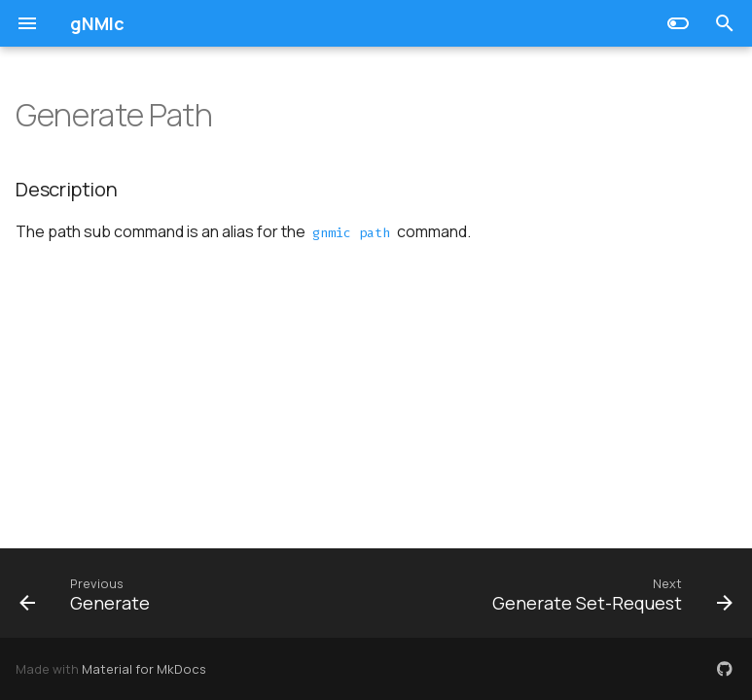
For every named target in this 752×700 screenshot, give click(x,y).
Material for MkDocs (144, 669)
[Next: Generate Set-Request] (609, 593)
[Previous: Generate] (88, 593)
